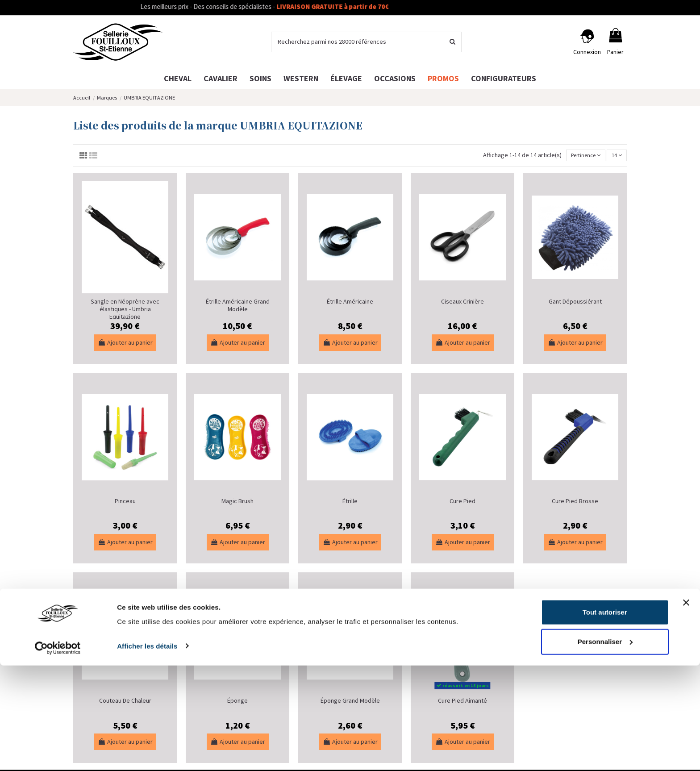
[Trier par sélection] (580, 156)
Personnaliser (605, 747)
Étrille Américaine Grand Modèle (238, 306)
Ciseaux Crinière (462, 303)
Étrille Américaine (350, 303)
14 (616, 156)
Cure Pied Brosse (575, 502)
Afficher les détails (147, 752)
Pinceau (125, 502)
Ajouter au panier (125, 343)
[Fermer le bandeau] (686, 708)
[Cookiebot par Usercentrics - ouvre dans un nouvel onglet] (58, 754)
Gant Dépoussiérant (575, 303)
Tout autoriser (605, 718)
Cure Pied (462, 502)
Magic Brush (237, 502)
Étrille (350, 502)
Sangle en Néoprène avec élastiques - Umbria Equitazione (125, 310)
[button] (504, 78)
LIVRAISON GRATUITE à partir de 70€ (351, 6)
